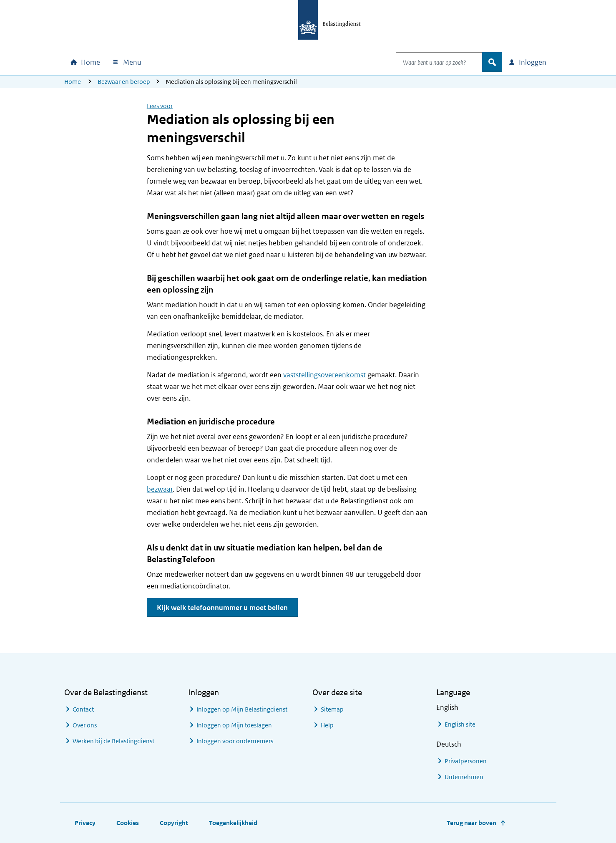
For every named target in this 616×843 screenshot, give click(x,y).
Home (73, 82)
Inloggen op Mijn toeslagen (234, 725)
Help (327, 725)
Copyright (174, 823)
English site (460, 724)
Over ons (85, 725)
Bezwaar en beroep (124, 82)
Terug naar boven (471, 823)
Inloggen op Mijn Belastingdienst (242, 709)
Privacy (85, 823)
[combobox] (430, 62)
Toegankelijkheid (233, 823)
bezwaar (160, 489)
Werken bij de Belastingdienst (113, 741)
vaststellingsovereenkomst (324, 375)
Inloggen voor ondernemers (235, 741)
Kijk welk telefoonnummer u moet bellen (222, 608)
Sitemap (332, 709)
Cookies (128, 823)
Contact (83, 709)
